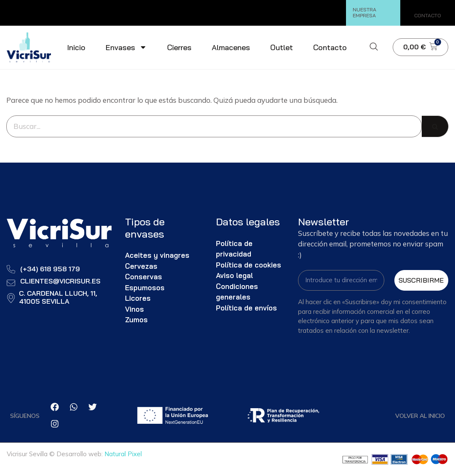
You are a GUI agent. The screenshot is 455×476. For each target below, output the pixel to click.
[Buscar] (214, 126)
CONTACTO (428, 15)
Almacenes (231, 47)
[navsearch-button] (374, 47)
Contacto (330, 47)
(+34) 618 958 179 (50, 269)
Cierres (179, 47)
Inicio (76, 47)
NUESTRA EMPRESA (365, 12)
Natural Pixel (123, 454)
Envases (126, 47)
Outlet (282, 47)
